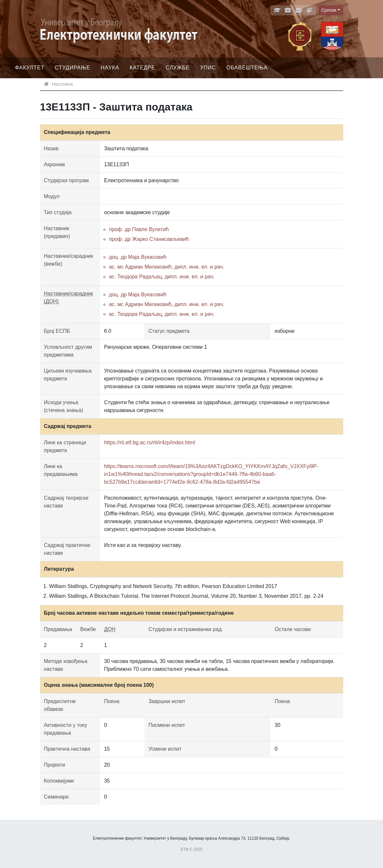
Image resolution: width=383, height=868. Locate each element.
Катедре (142, 68)
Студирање (73, 68)
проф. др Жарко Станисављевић (149, 239)
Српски (329, 10)
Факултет (30, 68)
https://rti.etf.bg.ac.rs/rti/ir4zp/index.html (149, 442)
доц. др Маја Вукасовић (138, 257)
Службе (178, 68)
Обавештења (247, 68)
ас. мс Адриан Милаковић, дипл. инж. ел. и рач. (167, 267)
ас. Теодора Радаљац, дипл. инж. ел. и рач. (162, 277)
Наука (110, 68)
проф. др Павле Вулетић (139, 229)
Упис (208, 68)
